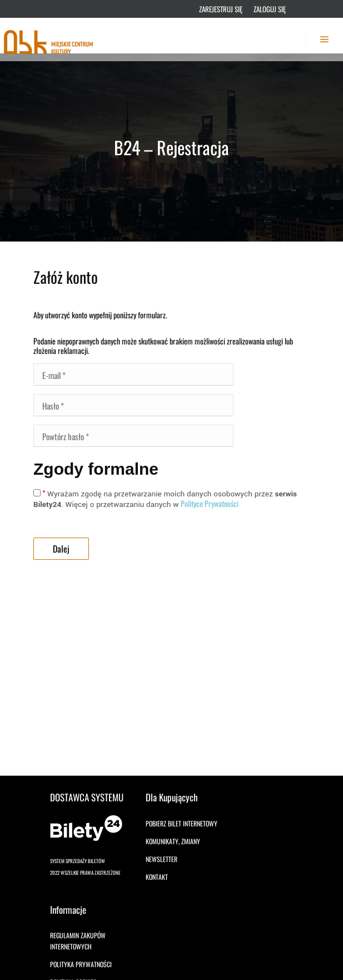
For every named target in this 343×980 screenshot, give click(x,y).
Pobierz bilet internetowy (182, 823)
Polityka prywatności (81, 964)
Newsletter (161, 859)
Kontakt (157, 877)
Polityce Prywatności (210, 503)
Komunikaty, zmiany (173, 841)
